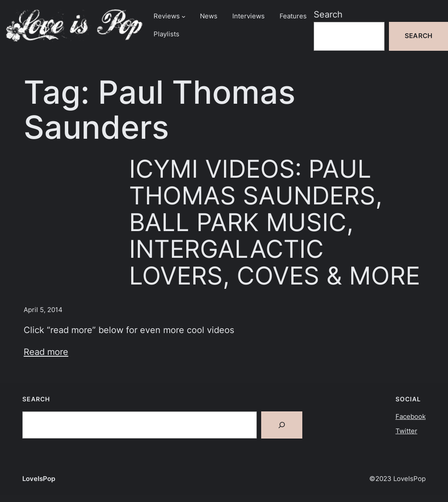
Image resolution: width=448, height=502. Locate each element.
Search (328, 14)
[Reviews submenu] (184, 16)
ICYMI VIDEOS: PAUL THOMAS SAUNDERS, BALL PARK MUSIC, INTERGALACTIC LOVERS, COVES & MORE (275, 222)
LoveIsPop (39, 479)
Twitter (406, 431)
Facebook (411, 417)
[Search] (282, 425)
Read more (46, 352)
